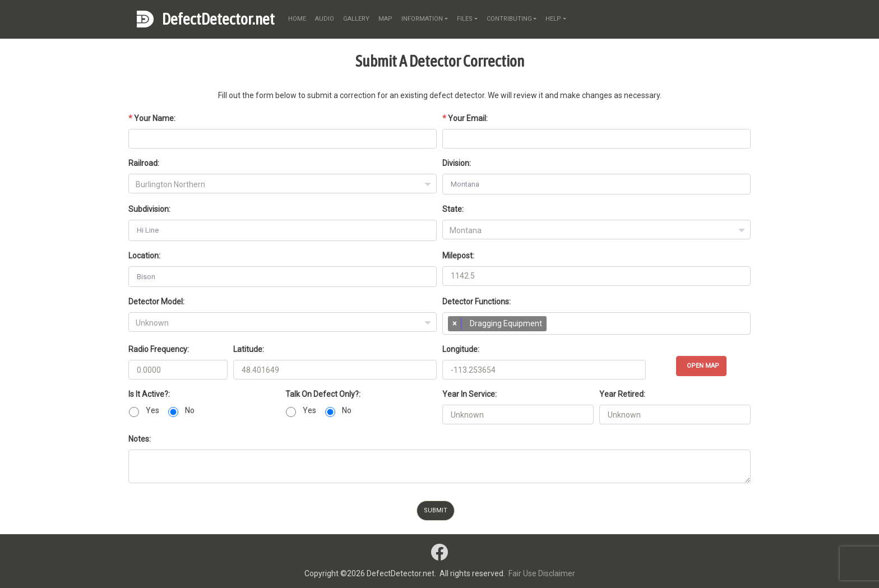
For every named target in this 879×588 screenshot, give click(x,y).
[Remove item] (455, 324)
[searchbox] (555, 326)
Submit (436, 510)
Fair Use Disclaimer (542, 573)
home (297, 19)
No (190, 410)
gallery (356, 19)
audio (325, 19)
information (422, 19)
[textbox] (283, 184)
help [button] (553, 19)
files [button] (465, 19)
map (385, 19)
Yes (152, 410)
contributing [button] (509, 19)
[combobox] (283, 184)
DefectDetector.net (218, 19)
